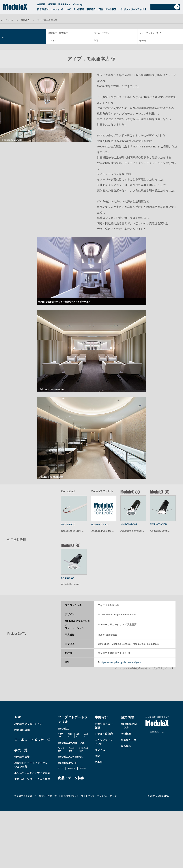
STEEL (61, 768)
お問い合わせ (166, 8)
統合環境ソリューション (28, 724)
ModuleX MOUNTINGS (71, 743)
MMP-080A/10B (158, 524)
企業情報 (41, 5)
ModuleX (63, 728)
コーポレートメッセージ (32, 740)
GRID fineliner (83, 749)
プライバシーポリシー (108, 796)
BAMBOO (72, 768)
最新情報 (126, 746)
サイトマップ (88, 796)
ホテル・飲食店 (101, 33)
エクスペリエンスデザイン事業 (32, 773)
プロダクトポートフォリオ (133, 10)
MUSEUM (61, 735)
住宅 (96, 40)
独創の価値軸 (22, 730)
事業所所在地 (64, 5)
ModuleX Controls (100, 524)
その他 (143, 40)
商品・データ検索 (108, 10)
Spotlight (72, 749)
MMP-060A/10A (129, 524)
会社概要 (126, 734)
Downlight (61, 749)
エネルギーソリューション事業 (32, 779)
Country (80, 5)
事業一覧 (21, 750)
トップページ (7, 20)
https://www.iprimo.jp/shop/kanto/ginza (121, 662)
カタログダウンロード (25, 796)
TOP (18, 717)
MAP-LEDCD (68, 524)
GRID (78, 735)
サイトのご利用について (67, 796)
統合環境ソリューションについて (54, 10)
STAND (83, 768)
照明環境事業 (22, 757)
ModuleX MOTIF (68, 763)
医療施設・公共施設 (58, 33)
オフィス (52, 40)
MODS (86, 735)
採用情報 (52, 5)
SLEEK (70, 735)
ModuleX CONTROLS (70, 756)
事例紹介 (91, 10)
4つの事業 (79, 10)
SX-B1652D (67, 578)
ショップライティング (150, 33)
